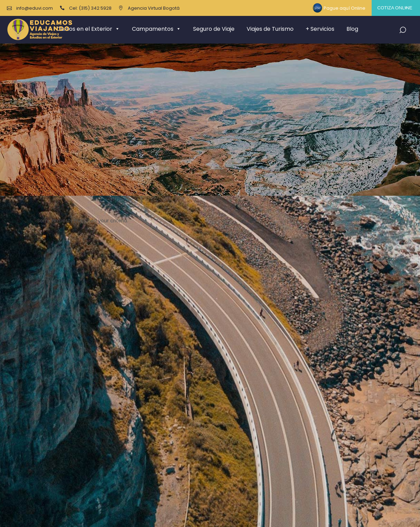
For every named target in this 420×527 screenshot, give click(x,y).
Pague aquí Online (345, 8)
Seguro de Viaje (214, 29)
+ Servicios (320, 29)
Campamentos (156, 29)
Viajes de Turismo (270, 29)
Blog (352, 29)
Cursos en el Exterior (88, 29)
